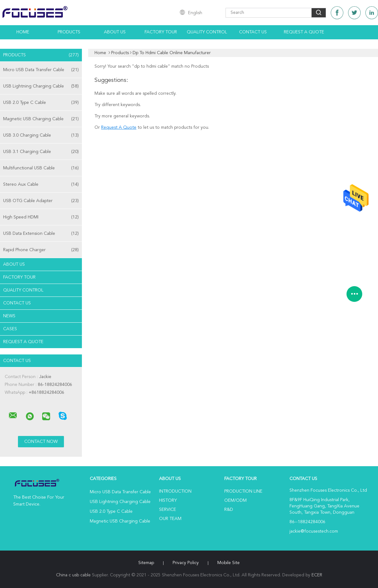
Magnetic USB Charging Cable (41, 119)
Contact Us (253, 32)
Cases (10, 329)
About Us (115, 32)
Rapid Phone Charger (41, 250)
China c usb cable (73, 575)
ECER (317, 575)
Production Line (243, 491)
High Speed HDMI (41, 217)
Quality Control (207, 32)
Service (168, 510)
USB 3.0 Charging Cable (41, 135)
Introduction (175, 491)
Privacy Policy (186, 563)
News (9, 316)
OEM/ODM (235, 500)
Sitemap (146, 563)
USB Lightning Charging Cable (41, 86)
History (168, 500)
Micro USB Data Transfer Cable (41, 70)
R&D (229, 510)
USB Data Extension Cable (41, 234)
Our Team (170, 519)
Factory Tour (161, 32)
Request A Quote (304, 32)
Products (69, 32)
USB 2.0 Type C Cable (41, 103)
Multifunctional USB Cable (41, 168)
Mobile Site (229, 563)
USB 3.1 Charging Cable (41, 152)
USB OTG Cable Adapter (41, 201)
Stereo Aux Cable (41, 184)
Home (23, 32)
